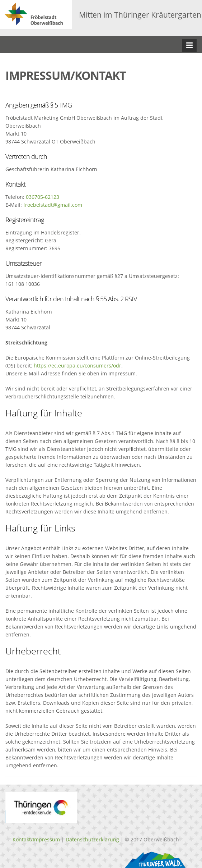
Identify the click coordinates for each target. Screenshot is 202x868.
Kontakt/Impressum (36, 839)
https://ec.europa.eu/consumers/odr (77, 366)
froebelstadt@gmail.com (53, 205)
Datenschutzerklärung (92, 839)
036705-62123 (43, 197)
